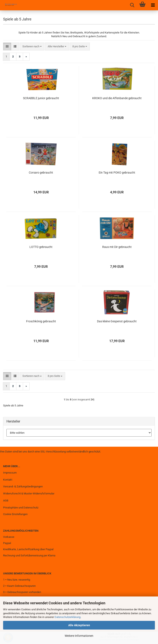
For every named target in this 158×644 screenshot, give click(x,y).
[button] (7, 47)
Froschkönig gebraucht (41, 321)
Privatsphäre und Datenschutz (21, 508)
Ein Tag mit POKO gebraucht (117, 173)
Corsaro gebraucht (41, 173)
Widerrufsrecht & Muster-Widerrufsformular (29, 493)
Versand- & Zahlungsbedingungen (23, 486)
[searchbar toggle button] (132, 5)
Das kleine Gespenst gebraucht (117, 321)
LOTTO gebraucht (41, 247)
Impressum (10, 473)
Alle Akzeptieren (79, 625)
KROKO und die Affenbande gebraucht (117, 98)
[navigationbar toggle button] (153, 5)
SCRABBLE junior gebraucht (41, 98)
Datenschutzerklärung (67, 617)
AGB (6, 501)
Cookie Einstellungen (15, 514)
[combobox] (32, 47)
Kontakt (8, 480)
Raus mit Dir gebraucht (117, 247)
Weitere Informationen (79, 636)
